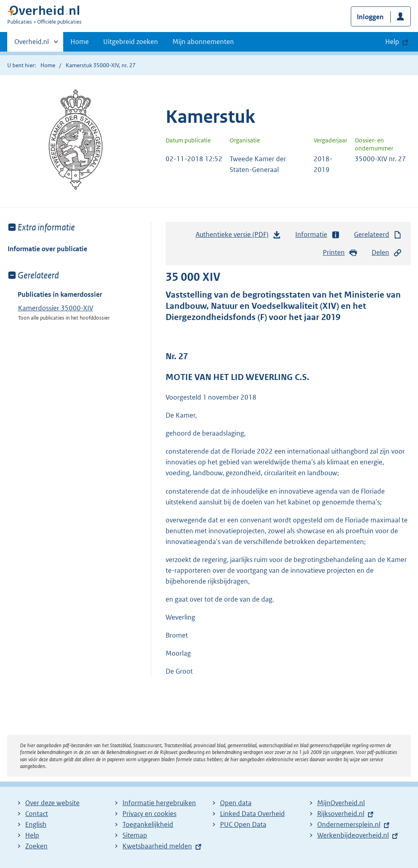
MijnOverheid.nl (341, 803)
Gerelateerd (378, 235)
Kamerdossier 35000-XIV (56, 308)
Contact (37, 814)
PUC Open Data (243, 824)
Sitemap (135, 835)
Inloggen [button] (370, 17)
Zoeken (36, 846)
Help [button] (392, 42)
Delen (387, 253)
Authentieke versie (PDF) (238, 236)
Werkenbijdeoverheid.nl (353, 835)
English (36, 824)
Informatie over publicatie (47, 249)
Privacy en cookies (149, 814)
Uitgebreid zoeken (131, 42)
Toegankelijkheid (148, 824)
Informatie (318, 235)
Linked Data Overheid (252, 814)
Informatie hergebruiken (159, 803)
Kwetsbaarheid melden (157, 846)
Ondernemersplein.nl (349, 824)
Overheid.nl (32, 44)
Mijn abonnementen (203, 42)
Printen (340, 253)
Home (80, 42)
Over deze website (52, 803)
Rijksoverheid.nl (341, 814)
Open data (236, 803)
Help (32, 835)
